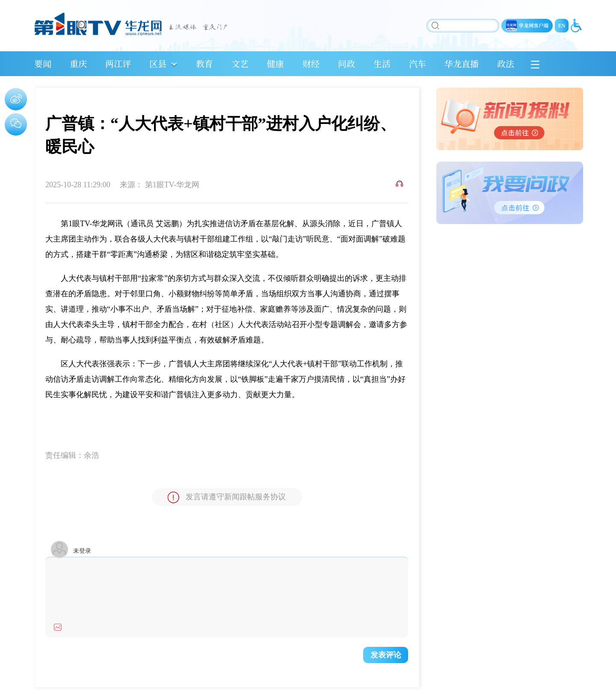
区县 (158, 63)
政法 (506, 63)
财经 (311, 63)
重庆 (78, 63)
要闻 (43, 63)
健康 (275, 63)
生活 (382, 63)
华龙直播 (462, 63)
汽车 (418, 63)
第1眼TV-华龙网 (172, 185)
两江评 (118, 63)
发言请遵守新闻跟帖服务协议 (227, 497)
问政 (346, 63)
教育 (204, 63)
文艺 (240, 63)
